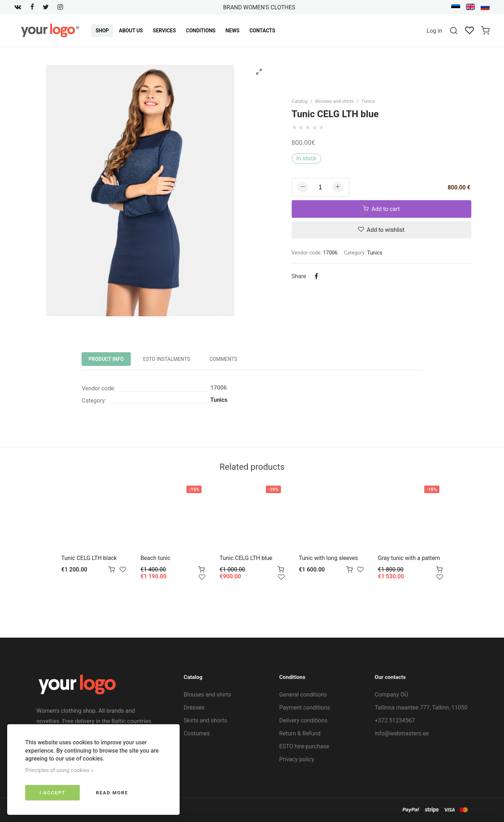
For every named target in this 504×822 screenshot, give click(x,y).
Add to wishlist (381, 230)
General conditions (303, 695)
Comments (223, 359)
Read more (112, 793)
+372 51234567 (395, 720)
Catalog (300, 101)
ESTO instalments (167, 359)
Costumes (197, 733)
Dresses (194, 708)
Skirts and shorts (205, 720)
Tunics (368, 101)
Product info (106, 359)
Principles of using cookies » (59, 770)
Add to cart (381, 209)
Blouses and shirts (335, 101)
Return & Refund (300, 733)
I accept (52, 793)
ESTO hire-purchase (304, 746)
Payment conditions (304, 708)
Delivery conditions (303, 720)
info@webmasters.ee (402, 733)
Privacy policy (297, 759)
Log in (434, 31)
